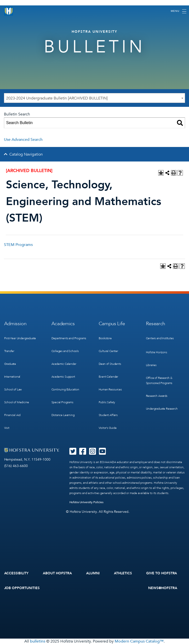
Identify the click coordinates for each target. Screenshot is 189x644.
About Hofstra (57, 573)
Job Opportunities (22, 588)
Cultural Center (108, 351)
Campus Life (112, 324)
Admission (15, 324)
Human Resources (110, 389)
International (12, 377)
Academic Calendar (64, 364)
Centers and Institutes (160, 338)
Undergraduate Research (162, 409)
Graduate (10, 364)
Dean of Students (110, 364)
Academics (63, 324)
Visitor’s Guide (108, 428)
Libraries (151, 365)
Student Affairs (108, 415)
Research (156, 324)
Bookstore (105, 338)
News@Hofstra (163, 588)
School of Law (13, 389)
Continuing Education (65, 389)
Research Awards (157, 396)
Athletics (123, 573)
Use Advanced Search (23, 140)
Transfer (9, 351)
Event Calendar (108, 377)
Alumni (93, 573)
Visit (7, 428)
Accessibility (16, 573)
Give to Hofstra (162, 573)
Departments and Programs (69, 338)
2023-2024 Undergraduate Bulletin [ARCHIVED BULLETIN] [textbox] (57, 98)
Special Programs (62, 402)
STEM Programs (18, 245)
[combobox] (94, 98)
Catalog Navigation (26, 154)
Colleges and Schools (65, 351)
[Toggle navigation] (179, 11)
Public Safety (107, 402)
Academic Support (63, 377)
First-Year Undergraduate (20, 338)
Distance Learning (63, 415)
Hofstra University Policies (87, 502)
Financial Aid (12, 415)
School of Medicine (17, 402)
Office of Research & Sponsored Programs (159, 380)
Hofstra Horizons (157, 352)
